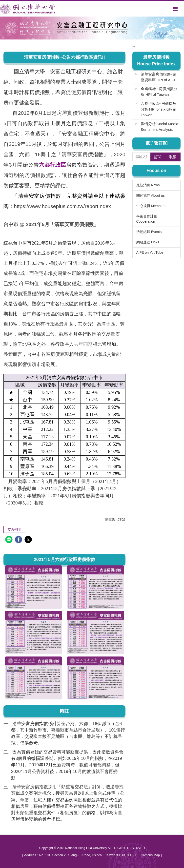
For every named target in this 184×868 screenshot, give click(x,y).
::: (5, 45)
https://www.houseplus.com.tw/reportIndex (62, 206)
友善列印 (14, 529)
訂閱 (158, 157)
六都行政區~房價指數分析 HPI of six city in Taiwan (159, 109)
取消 (173, 157)
